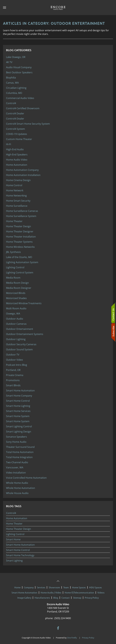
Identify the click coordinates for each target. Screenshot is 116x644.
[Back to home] (58, 8)
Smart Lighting (14, 561)
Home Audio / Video (51, 591)
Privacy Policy (92, 596)
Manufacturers (42, 596)
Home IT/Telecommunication (79, 591)
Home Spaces (79, 586)
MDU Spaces (95, 586)
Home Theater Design (19, 529)
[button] (5, 8)
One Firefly (72, 636)
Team (66, 586)
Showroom (54, 586)
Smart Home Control (18, 550)
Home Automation (17, 518)
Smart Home (13, 539)
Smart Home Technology (20, 555)
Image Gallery (24, 596)
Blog (56, 596)
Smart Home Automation (20, 545)
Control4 (11, 513)
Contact (66, 596)
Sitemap (77, 596)
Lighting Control (15, 534)
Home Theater (14, 524)
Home (17, 586)
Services (41, 586)
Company (29, 586)
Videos (101, 591)
